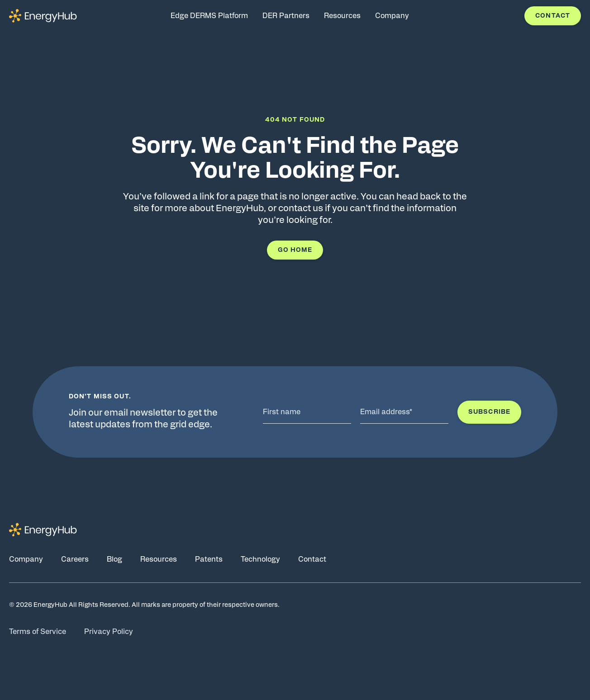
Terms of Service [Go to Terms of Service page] (38, 632)
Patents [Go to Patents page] (209, 559)
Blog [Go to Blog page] (114, 559)
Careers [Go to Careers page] (75, 559)
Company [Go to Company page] (26, 559)
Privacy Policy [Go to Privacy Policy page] (109, 632)
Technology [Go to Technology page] (260, 559)
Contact (553, 16)
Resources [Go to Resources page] (159, 559)
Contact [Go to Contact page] (312, 559)
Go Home (295, 250)
